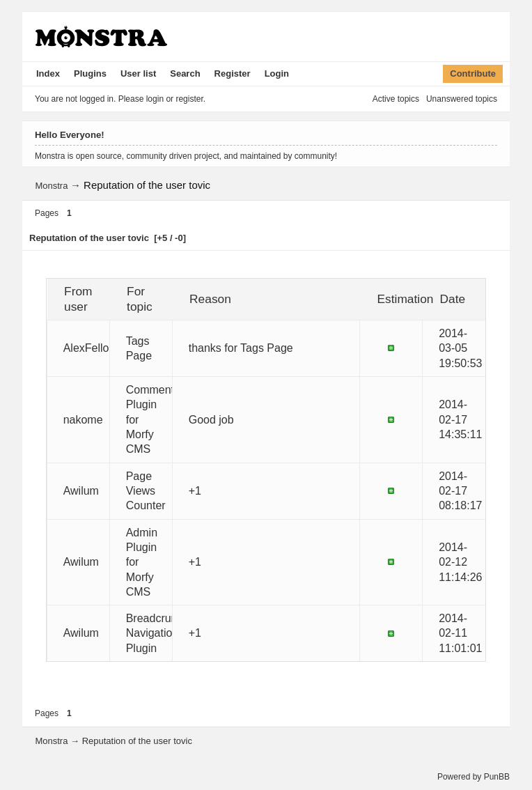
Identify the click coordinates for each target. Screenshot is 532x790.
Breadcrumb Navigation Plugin (156, 633)
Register (233, 73)
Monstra (51, 186)
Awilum (81, 491)
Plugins (90, 73)
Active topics (396, 99)
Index (48, 73)
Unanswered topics (462, 99)
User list (138, 73)
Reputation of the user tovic (147, 185)
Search (185, 73)
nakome (83, 420)
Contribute (473, 73)
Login (277, 73)
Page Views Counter (146, 491)
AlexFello (86, 348)
